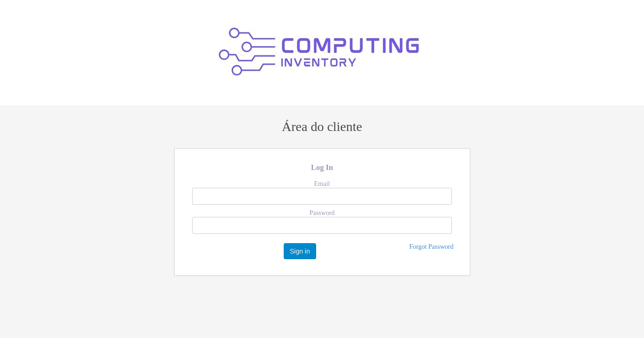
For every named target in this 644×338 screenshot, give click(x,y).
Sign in (300, 251)
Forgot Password (431, 247)
